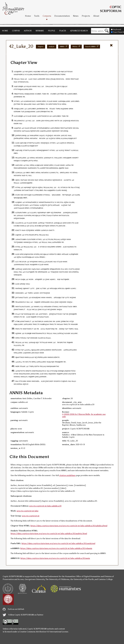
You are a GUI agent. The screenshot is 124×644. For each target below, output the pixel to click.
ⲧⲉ (46, 168)
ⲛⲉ (37, 74)
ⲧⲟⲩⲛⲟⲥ (65, 272)
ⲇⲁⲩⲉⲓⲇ (18, 345)
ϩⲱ (58, 86)
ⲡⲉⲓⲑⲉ (18, 111)
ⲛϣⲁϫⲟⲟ (65, 101)
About (96, 16)
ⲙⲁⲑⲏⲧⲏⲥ (55, 366)
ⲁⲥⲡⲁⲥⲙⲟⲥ (26, 374)
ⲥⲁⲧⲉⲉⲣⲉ (32, 239)
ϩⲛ (52, 79)
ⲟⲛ (32, 279)
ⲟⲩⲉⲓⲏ (37, 131)
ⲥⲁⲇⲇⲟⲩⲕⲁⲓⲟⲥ (47, 261)
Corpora (47, 16)
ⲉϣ (26, 254)
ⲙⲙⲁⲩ (48, 195)
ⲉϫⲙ (34, 195)
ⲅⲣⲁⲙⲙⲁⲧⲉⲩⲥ (43, 74)
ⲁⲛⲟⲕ (38, 120)
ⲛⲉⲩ (41, 101)
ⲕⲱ (22, 357)
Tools (37, 16)
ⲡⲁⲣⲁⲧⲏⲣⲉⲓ (22, 212)
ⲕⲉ (43, 143)
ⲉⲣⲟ (30, 89)
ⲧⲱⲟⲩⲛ (40, 321)
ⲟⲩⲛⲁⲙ (36, 353)
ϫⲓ (26, 226)
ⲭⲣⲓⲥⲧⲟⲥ (63, 342)
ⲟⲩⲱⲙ (24, 381)
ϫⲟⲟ (25, 89)
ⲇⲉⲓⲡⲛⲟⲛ (42, 376)
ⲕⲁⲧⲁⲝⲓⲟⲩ (26, 306)
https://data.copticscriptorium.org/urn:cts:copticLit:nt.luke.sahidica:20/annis (55, 558)
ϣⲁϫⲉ (65, 86)
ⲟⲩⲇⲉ (29, 309)
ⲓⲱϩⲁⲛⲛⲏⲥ (30, 94)
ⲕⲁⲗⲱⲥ (67, 333)
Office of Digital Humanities (88, 576)
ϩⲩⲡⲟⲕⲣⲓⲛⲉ (57, 212)
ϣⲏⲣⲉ (69, 158)
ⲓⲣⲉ (44, 79)
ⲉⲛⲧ (74, 79)
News (76, 16)
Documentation (62, 16)
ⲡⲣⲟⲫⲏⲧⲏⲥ (45, 111)
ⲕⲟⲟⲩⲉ (59, 180)
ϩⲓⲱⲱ (20, 242)
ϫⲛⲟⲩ (51, 86)
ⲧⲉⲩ (28, 235)
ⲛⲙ (60, 215)
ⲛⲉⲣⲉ (17, 366)
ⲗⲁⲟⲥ (46, 71)
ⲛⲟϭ (58, 131)
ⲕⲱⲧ (32, 190)
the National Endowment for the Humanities (56, 576)
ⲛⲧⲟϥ (18, 187)
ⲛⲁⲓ (48, 79)
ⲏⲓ (30, 381)
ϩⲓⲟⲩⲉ (53, 138)
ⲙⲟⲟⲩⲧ (35, 168)
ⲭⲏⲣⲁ (37, 381)
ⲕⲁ (38, 257)
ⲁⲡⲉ (59, 190)
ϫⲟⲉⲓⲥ (24, 158)
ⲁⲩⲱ (58, 71)
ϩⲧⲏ (21, 371)
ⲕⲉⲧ (69, 150)
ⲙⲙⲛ (18, 264)
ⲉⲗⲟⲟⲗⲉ (18, 131)
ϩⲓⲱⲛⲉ (66, 109)
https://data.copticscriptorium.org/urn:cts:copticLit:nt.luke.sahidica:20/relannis (56, 548)
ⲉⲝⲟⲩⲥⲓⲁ (61, 79)
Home (28, 16)
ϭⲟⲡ (16, 205)
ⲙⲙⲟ (34, 86)
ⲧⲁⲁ (48, 215)
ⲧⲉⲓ (20, 82)
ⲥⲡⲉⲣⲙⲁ (75, 272)
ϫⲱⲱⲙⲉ (47, 350)
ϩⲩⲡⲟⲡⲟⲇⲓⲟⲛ (41, 357)
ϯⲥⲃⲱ (38, 71)
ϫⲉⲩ (43, 135)
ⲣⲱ (42, 257)
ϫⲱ (30, 86)
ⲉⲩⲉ (65, 135)
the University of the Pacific (82, 579)
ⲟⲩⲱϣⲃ (20, 86)
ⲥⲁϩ (43, 223)
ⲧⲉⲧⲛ (42, 342)
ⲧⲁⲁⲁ (26, 131)
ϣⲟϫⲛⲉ (40, 165)
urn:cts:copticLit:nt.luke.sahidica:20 (45, 506)
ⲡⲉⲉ (62, 94)
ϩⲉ (31, 195)
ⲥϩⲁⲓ (30, 242)
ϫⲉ (26, 79)
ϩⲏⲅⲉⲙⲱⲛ (21, 218)
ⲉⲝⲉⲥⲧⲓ (18, 230)
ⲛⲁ (22, 79)
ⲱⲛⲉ (19, 190)
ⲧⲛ (55, 86)
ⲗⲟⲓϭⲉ (57, 381)
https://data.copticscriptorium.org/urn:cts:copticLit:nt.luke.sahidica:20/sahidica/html (69, 526)
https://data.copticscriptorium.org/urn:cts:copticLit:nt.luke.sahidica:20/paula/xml (58, 543)
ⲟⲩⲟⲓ (24, 261)
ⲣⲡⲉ (54, 71)
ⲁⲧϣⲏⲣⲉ (31, 272)
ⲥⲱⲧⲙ (68, 180)
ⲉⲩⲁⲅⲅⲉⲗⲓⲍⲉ (68, 71)
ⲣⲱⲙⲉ (20, 97)
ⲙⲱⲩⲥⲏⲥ (27, 269)
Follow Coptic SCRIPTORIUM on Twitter (23, 615)
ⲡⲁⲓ (36, 160)
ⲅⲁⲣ (22, 111)
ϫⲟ (37, 143)
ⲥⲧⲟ (36, 190)
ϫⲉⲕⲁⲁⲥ (20, 215)
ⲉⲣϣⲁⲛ (53, 269)
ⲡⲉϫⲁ (16, 79)
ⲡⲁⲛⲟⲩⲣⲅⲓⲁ (34, 235)
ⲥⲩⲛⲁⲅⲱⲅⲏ (71, 374)
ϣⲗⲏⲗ (65, 381)
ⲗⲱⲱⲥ (58, 195)
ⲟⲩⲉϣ (55, 371)
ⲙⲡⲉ (50, 104)
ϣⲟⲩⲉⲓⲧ (74, 138)
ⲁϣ (54, 79)
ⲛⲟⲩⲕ (46, 230)
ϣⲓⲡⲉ (26, 160)
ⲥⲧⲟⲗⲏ (73, 371)
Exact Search (118, 32)
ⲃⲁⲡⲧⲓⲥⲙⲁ (20, 94)
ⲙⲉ (22, 226)
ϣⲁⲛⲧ (18, 357)
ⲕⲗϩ (62, 150)
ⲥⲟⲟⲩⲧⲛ (71, 223)
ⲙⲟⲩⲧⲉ (28, 362)
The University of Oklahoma (57, 579)
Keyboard (116, 29)
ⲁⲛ (51, 116)
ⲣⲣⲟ (39, 230)
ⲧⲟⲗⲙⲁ (23, 338)
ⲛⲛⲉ (24, 183)
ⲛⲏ (56, 120)
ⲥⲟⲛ (59, 269)
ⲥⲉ (15, 111)
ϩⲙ (49, 71)
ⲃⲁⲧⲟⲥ (66, 321)
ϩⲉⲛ (33, 131)
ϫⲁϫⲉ (31, 357)
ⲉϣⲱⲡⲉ (46, 269)
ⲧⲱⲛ (44, 94)
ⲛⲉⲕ (27, 357)
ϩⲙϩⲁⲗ (51, 135)
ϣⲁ (16, 324)
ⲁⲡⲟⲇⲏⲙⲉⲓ (47, 131)
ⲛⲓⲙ (69, 79)
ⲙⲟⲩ (66, 269)
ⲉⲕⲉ (41, 79)
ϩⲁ (26, 111)
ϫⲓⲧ (32, 288)
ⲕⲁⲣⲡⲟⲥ (36, 135)
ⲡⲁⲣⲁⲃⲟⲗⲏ (45, 128)
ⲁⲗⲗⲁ (32, 226)
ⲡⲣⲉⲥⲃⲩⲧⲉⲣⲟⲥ (60, 74)
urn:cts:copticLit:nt (31, 516)
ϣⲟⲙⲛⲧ (26, 288)
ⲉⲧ (75, 187)
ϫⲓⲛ (40, 314)
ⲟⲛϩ (53, 329)
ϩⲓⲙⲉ (65, 205)
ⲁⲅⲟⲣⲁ (37, 374)
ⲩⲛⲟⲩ (27, 205)
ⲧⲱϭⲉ (70, 128)
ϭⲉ (47, 104)
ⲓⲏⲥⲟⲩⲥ (22, 120)
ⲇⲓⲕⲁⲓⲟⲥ (74, 212)
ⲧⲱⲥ (44, 288)
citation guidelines (67, 475)
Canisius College (105, 579)
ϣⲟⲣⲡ (40, 279)
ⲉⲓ (26, 74)
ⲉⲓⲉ (15, 123)
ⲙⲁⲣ (29, 168)
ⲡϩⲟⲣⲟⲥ (31, 230)
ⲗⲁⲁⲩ (49, 338)
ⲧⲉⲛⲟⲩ (45, 314)
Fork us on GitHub (13, 609)
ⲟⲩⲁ (73, 143)
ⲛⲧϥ (73, 269)
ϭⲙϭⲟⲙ (30, 254)
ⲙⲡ (21, 254)
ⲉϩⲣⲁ (40, 187)
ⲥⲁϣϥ (23, 279)
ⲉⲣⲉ (44, 168)
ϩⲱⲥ (38, 288)
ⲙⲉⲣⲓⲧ (76, 158)
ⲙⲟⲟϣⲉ (61, 371)
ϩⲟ (28, 226)
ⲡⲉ (52, 71)
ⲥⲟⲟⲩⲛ (46, 116)
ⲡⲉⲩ (21, 261)
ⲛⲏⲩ (18, 180)
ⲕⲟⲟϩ (65, 190)
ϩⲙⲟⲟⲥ (64, 302)
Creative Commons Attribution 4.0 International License (44, 632)
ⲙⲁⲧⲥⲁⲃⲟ (22, 239)
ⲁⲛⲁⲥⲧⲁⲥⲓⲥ (25, 264)
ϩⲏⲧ (30, 160)
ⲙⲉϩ (24, 284)
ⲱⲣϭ (49, 212)
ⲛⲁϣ (29, 314)
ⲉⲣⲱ (27, 371)
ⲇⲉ (23, 71)
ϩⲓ (46, 279)
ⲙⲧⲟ (55, 254)
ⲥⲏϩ (78, 187)
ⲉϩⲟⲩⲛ (35, 187)
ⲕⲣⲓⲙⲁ (20, 384)
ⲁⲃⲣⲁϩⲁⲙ (45, 324)
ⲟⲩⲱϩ (24, 143)
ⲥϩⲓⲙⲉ (77, 269)
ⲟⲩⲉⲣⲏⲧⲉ (56, 357)
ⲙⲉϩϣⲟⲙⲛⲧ (44, 150)
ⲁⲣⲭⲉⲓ (19, 128)
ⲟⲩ (28, 71)
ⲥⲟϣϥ (18, 146)
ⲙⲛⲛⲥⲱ (19, 293)
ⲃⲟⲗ (33, 172)
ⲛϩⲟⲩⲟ (26, 384)
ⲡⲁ (66, 158)
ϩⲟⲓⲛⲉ (35, 261)
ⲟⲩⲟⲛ (18, 195)
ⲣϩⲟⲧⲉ (45, 205)
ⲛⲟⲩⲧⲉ (55, 226)
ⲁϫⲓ (30, 79)
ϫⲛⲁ (65, 138)
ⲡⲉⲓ (66, 150)
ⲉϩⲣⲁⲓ (66, 202)
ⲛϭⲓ (27, 202)
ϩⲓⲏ (48, 226)
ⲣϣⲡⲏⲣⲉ (75, 254)
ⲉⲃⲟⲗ (39, 94)
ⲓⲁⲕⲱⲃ (75, 324)
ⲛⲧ (17, 208)
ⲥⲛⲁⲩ (28, 284)
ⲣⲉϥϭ (44, 212)
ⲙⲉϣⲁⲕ (17, 160)
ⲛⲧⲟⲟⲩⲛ (64, 187)
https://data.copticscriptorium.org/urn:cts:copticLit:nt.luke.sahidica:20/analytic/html (49, 534)
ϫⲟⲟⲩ (25, 146)
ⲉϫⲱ (29, 74)
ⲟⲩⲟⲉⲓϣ (65, 131)
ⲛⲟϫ (75, 150)
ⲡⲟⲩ (61, 288)
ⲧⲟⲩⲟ (50, 239)
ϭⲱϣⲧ (29, 187)
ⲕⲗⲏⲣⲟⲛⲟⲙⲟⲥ (22, 168)
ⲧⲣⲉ (44, 215)
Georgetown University (35, 579)
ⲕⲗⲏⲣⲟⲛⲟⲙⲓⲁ (53, 168)
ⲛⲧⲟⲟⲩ (17, 101)
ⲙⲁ (77, 128)
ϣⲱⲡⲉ (19, 71)
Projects (86, 16)
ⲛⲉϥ (49, 366)
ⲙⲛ (34, 74)
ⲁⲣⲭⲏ (56, 215)
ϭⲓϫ (62, 202)
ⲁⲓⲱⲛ (47, 302)
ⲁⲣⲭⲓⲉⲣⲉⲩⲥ (20, 74)
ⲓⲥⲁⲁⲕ (61, 324)
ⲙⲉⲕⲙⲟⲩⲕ (30, 101)
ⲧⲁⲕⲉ (25, 180)
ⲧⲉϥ (52, 272)
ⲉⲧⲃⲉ (41, 104)
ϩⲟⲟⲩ (31, 71)
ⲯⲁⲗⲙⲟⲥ (58, 350)
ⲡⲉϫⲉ (16, 120)
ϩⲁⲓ (71, 302)
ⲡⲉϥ (27, 257)
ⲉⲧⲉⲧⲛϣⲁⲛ (19, 89)
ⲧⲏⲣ (57, 109)
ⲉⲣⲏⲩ (44, 101)
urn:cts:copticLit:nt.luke (28, 511)
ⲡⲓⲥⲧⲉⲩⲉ (58, 104)
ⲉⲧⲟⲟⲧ (30, 143)
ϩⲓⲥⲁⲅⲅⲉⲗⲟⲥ (57, 314)
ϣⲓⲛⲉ (20, 202)
